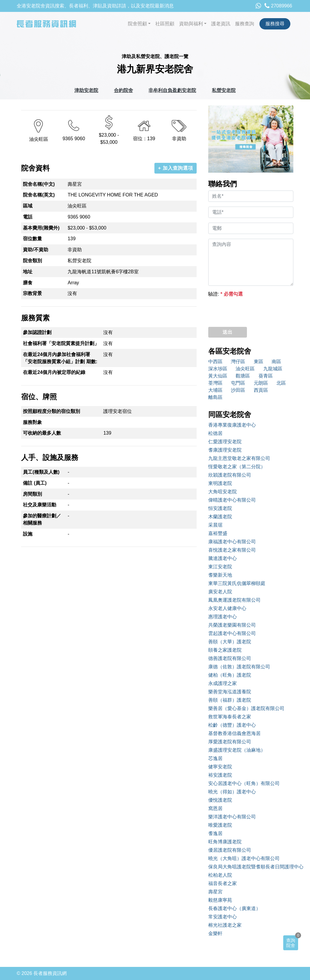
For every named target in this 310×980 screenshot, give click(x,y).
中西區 (215, 362)
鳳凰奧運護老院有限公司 (234, 600)
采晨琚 (215, 525)
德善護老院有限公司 (230, 658)
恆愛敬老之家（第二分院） (237, 467)
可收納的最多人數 (42, 433)
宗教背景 (32, 293)
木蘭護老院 (220, 517)
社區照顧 (165, 24)
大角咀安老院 (223, 492)
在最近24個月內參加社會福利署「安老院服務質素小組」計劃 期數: (60, 358)
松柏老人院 (220, 875)
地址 (28, 272)
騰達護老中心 (223, 558)
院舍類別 (32, 261)
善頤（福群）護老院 (230, 700)
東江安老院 (220, 567)
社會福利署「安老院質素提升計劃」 (61, 343)
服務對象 (32, 422)
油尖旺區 (245, 369)
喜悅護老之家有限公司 (232, 550)
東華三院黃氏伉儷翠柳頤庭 (237, 583)
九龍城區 (273, 369)
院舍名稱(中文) (39, 184)
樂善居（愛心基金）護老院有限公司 (246, 708)
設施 (28, 534)
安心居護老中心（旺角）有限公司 (244, 783)
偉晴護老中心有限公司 (232, 500)
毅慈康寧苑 (220, 900)
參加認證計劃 (37, 332)
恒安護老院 (220, 508)
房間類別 (32, 494)
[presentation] (253, 310)
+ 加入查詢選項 (176, 168)
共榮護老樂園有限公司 (232, 625)
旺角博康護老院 (225, 842)
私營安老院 (224, 90)
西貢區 (261, 390)
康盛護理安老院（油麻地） (237, 750)
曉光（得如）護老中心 (232, 792)
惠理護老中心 (223, 617)
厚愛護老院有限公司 (230, 742)
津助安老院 (86, 90)
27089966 (278, 6)
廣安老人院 (220, 592)
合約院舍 (123, 90)
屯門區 (238, 383)
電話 (28, 217)
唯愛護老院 (220, 825)
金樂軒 (215, 933)
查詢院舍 (291, 943)
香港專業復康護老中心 (232, 425)
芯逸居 (215, 758)
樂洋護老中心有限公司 (232, 817)
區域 (28, 206)
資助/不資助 (35, 250)
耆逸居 (215, 833)
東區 (259, 362)
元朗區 (261, 383)
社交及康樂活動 (40, 505)
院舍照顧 (137, 24)
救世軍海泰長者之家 (230, 717)
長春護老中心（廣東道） (234, 908)
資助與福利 (191, 24)
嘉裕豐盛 (218, 533)
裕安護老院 (220, 775)
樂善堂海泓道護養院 (230, 692)
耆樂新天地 (220, 575)
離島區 (215, 397)
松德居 (215, 433)
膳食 (28, 283)
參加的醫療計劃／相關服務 (42, 519)
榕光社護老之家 (225, 925)
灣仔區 (238, 362)
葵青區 (266, 376)
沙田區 (238, 390)
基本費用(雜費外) (41, 228)
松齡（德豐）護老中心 (232, 725)
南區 (276, 362)
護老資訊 (221, 24)
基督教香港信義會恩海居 (234, 733)
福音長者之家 (223, 883)
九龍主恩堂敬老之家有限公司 (239, 458)
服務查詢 (245, 24)
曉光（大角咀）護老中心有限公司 (244, 858)
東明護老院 (220, 483)
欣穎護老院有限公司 (230, 475)
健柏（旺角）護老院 (230, 675)
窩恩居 (215, 808)
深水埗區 (218, 369)
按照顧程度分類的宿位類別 (51, 411)
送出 (228, 332)
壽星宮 (215, 892)
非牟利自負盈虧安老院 (172, 90)
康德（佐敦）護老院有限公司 (239, 667)
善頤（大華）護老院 (230, 642)
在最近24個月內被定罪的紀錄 (54, 372)
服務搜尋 (275, 24)
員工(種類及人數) (41, 472)
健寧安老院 (220, 767)
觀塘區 (243, 376)
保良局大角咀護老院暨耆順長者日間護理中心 (251, 867)
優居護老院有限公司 (230, 850)
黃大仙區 (218, 376)
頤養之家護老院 (225, 650)
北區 (281, 383)
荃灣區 (215, 383)
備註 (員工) (35, 483)
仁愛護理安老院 (225, 442)
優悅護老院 (220, 800)
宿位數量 (32, 239)
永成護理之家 (223, 683)
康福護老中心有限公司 (232, 542)
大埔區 (215, 390)
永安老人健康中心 (227, 608)
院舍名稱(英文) (39, 195)
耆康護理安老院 (225, 450)
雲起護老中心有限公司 (232, 633)
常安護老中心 (223, 917)
